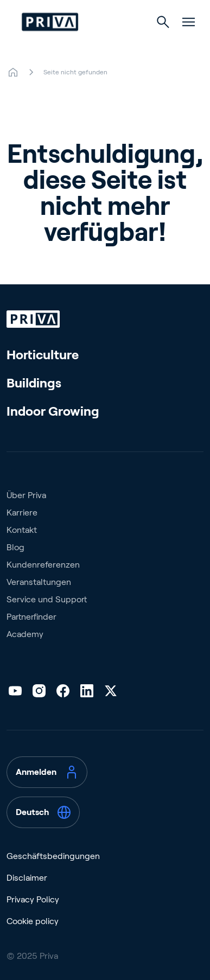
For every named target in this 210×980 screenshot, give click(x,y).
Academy (25, 634)
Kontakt (22, 530)
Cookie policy (33, 921)
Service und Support (47, 599)
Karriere (22, 513)
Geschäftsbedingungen (53, 856)
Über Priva (26, 495)
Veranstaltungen (39, 582)
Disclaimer (27, 878)
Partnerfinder (31, 617)
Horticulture (43, 355)
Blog (15, 547)
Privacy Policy (33, 899)
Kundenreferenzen (43, 565)
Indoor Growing (53, 411)
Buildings (34, 383)
